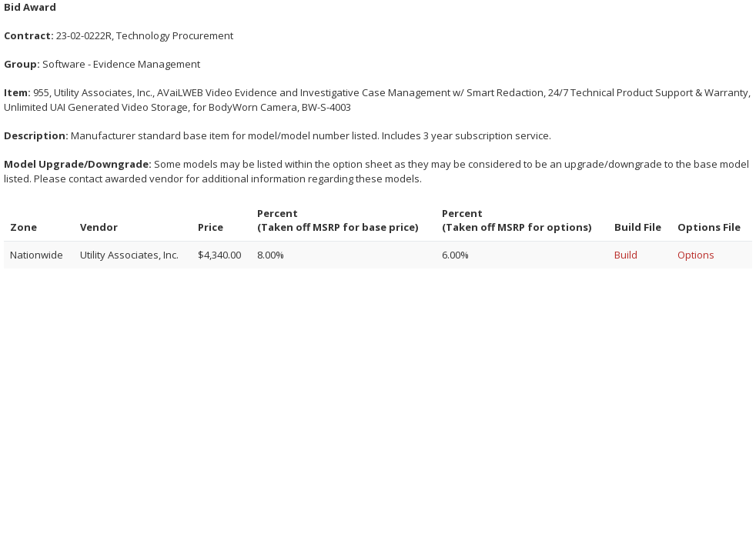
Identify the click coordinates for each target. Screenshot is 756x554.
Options (696, 255)
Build (626, 255)
